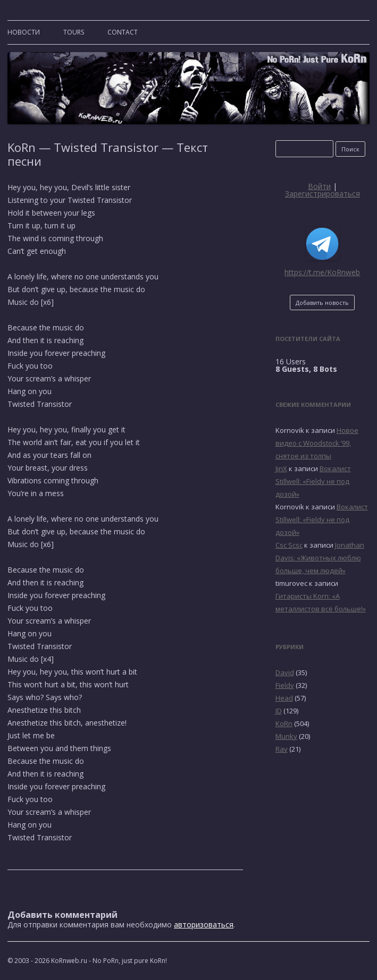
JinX (281, 468)
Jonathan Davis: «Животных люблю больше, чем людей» (320, 558)
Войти (319, 186)
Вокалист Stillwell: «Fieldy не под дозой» (313, 481)
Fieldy (285, 685)
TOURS (74, 32)
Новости (24, 32)
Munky (286, 736)
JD (279, 711)
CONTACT (123, 32)
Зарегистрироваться (322, 194)
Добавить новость (322, 302)
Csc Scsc (289, 545)
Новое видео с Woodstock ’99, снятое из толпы (317, 443)
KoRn (284, 723)
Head (284, 698)
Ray (282, 749)
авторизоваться (204, 924)
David (285, 672)
